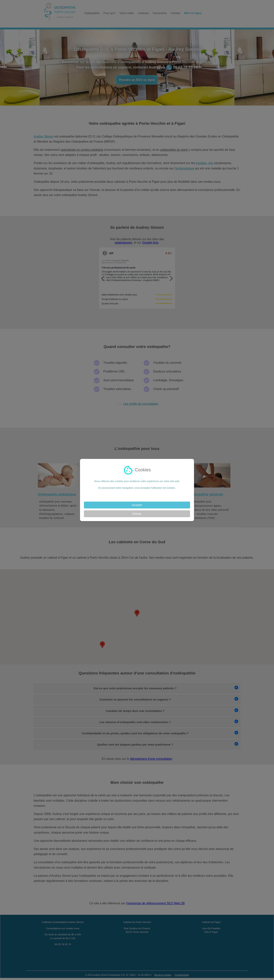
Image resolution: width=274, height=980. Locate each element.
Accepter (137, 505)
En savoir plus (137, 495)
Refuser (137, 514)
